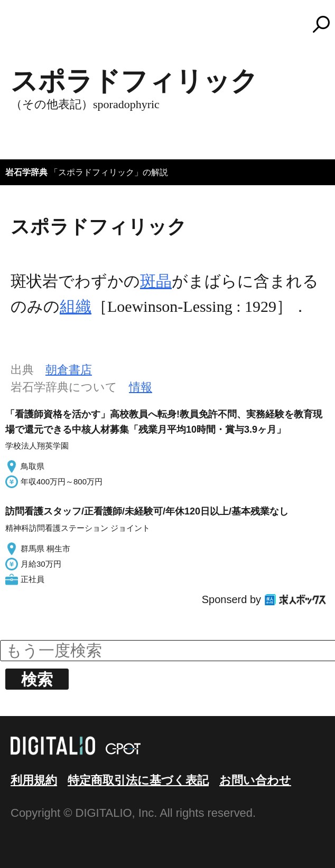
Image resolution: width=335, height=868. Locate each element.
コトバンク (172, 24)
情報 (141, 387)
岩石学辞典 (26, 172)
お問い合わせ (255, 780)
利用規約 (34, 780)
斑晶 (156, 281)
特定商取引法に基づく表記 (138, 780)
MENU (26, 29)
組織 (76, 306)
